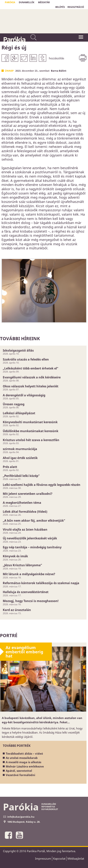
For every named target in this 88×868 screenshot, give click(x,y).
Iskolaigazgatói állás (18, 350)
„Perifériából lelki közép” (21, 476)
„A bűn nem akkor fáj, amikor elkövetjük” (34, 521)
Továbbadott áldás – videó (24, 753)
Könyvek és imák (15, 556)
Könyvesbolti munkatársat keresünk (30, 422)
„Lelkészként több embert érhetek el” (30, 368)
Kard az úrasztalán (17, 610)
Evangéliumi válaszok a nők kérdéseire (32, 377)
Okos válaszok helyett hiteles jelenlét (31, 386)
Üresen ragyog (14, 404)
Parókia (14, 39)
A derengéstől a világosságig (24, 395)
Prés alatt (10, 467)
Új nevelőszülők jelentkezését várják (30, 538)
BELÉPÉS (60, 7)
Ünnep (9, 71)
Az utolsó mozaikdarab (22, 758)
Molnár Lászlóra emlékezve (25, 766)
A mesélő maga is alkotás (23, 762)
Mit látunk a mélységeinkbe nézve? (29, 574)
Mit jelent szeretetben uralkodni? (28, 494)
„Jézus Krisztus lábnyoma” (22, 565)
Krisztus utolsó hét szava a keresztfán (31, 440)
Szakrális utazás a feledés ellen (26, 359)
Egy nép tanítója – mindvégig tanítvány (32, 547)
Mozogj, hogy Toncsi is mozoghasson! (31, 601)
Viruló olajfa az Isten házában (25, 529)
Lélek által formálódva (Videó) (25, 512)
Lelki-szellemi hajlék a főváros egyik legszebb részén (42, 485)
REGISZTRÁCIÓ (76, 7)
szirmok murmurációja (20, 449)
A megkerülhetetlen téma (22, 503)
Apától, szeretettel (19, 771)
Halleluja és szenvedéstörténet (26, 592)
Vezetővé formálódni (21, 775)
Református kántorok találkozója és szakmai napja (41, 583)
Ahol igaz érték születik (20, 458)
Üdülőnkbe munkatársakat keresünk (31, 431)
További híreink (20, 338)
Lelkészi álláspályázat (19, 413)
